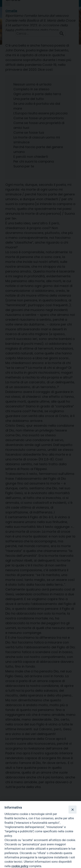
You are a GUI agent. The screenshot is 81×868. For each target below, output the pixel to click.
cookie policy (20, 866)
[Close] (72, 809)
